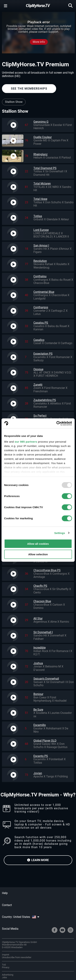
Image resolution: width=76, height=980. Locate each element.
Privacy (6, 967)
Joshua (38, 663)
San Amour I (41, 245)
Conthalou (40, 276)
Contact (7, 905)
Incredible (40, 648)
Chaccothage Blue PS (47, 570)
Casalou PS (41, 323)
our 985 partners (26, 441)
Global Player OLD (45, 741)
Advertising (8, 975)
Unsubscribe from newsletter (17, 957)
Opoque (38, 369)
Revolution (40, 261)
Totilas (38, 216)
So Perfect (40, 416)
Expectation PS (43, 354)
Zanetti (38, 385)
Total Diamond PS (45, 168)
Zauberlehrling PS (45, 400)
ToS (4, 965)
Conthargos (41, 307)
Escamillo (40, 725)
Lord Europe (41, 230)
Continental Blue (44, 292)
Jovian (38, 773)
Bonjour (38, 694)
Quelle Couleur (43, 137)
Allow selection (38, 554)
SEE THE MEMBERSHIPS (29, 89)
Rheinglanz (41, 154)
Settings (60, 533)
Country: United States (21, 917)
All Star (38, 618)
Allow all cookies (38, 544)
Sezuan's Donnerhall (46, 679)
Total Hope (40, 199)
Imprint (6, 955)
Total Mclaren (42, 184)
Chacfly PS (40, 586)
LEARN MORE (38, 860)
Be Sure (38, 710)
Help (5, 893)
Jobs (4, 977)
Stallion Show (14, 102)
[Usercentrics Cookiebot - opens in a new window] (56, 423)
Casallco (39, 340)
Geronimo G (41, 122)
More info (39, 42)
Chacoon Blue (42, 601)
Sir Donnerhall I (43, 632)
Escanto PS (41, 756)
